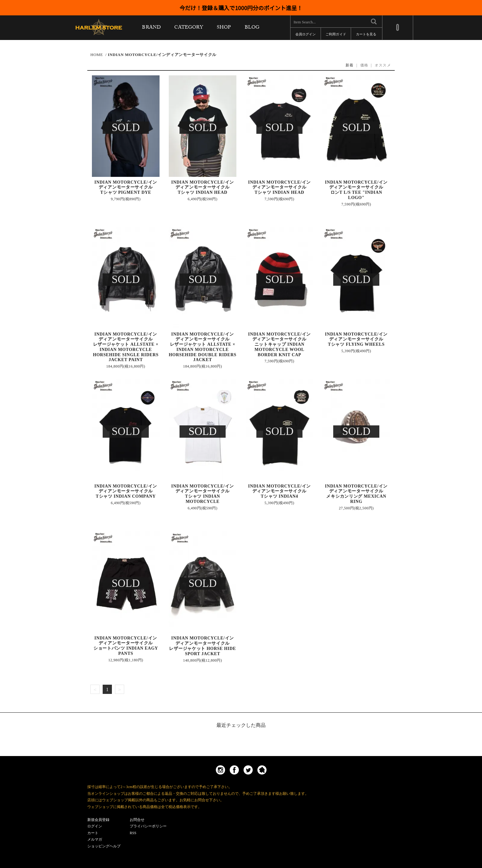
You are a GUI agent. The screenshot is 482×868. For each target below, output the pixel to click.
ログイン (95, 826)
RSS (133, 833)
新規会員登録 (98, 820)
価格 (364, 65)
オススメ (383, 65)
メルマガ (95, 839)
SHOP (224, 29)
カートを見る (366, 36)
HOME (97, 55)
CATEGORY (189, 29)
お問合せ (137, 820)
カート (93, 833)
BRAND (151, 29)
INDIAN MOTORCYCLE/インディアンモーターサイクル (162, 55)
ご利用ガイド (336, 36)
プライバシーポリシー (148, 826)
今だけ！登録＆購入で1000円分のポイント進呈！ (241, 8)
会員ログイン (306, 36)
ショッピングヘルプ (104, 846)
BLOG (252, 29)
